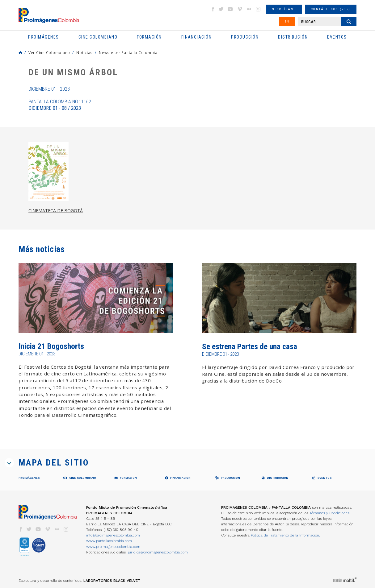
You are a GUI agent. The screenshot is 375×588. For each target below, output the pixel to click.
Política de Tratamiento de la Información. (285, 535)
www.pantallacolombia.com (109, 541)
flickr (249, 9)
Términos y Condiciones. (330, 513)
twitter (221, 9)
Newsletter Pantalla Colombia (128, 52)
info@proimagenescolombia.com (113, 535)
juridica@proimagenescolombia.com (158, 552)
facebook (213, 9)
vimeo (240, 9)
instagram (258, 9)
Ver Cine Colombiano (49, 52)
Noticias (84, 52)
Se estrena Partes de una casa (250, 347)
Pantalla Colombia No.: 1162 (60, 105)
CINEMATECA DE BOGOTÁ (56, 211)
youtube (230, 9)
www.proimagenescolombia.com (113, 547)
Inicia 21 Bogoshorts (51, 346)
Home (20, 53)
